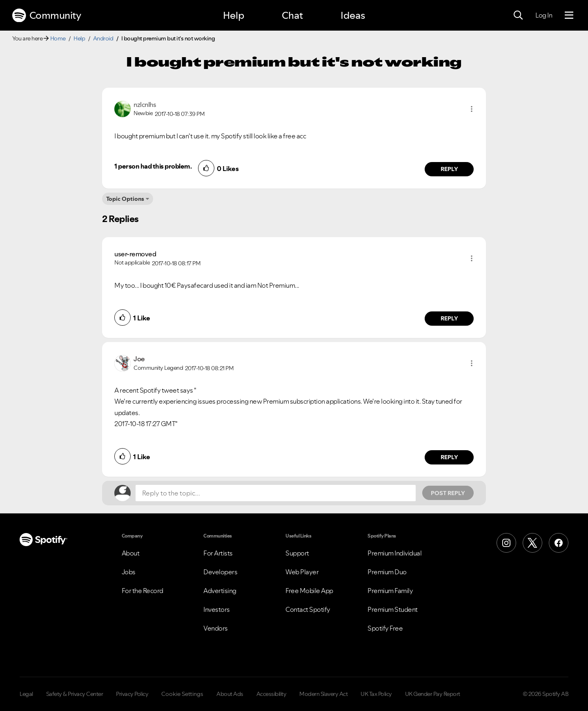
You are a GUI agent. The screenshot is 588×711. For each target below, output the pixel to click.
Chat (292, 15)
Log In (544, 15)
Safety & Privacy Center (75, 694)
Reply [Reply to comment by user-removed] (449, 318)
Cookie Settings (182, 694)
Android (103, 38)
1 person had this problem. (153, 166)
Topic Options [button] (125, 199)
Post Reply (448, 493)
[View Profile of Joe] (139, 359)
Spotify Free (385, 628)
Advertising (220, 591)
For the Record (143, 591)
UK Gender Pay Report (433, 694)
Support (297, 553)
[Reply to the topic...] (276, 493)
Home (58, 38)
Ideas (353, 15)
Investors (217, 609)
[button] (472, 109)
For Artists (218, 553)
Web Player (302, 572)
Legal (26, 694)
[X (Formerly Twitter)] (532, 543)
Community (47, 16)
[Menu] (569, 16)
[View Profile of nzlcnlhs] (145, 104)
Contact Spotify (308, 609)
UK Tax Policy (376, 694)
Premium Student (393, 609)
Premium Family (390, 591)
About (131, 553)
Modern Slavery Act (323, 694)
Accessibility (272, 694)
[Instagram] (506, 543)
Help (234, 15)
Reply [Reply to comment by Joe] (449, 457)
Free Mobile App (309, 591)
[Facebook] (559, 543)
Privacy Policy (132, 694)
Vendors (216, 628)
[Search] (518, 16)
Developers (220, 572)
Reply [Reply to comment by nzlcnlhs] (449, 169)
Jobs (129, 572)
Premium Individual (394, 553)
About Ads (230, 694)
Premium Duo (387, 572)
